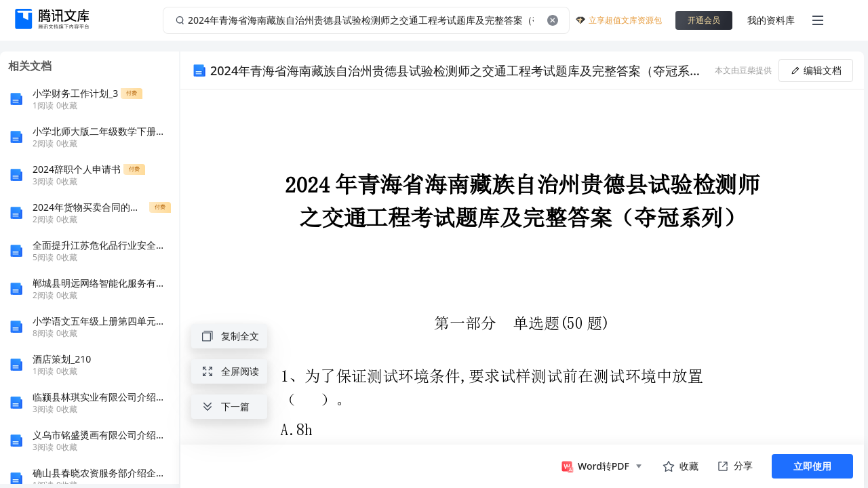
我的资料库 (771, 20)
